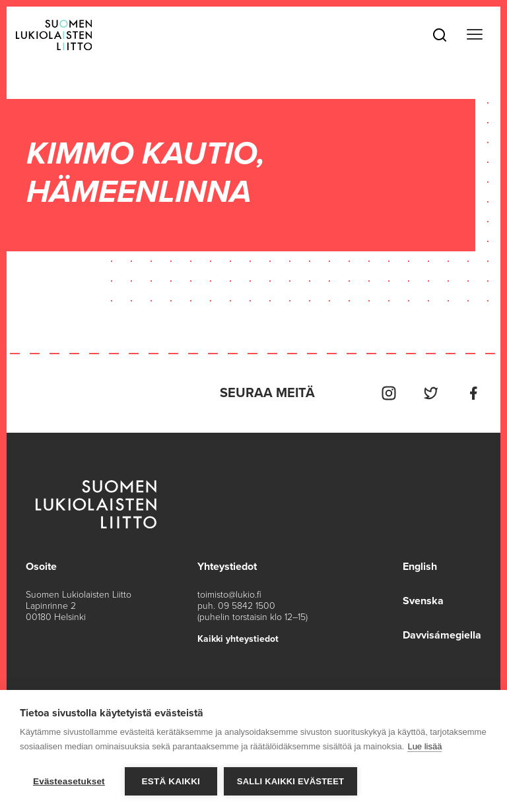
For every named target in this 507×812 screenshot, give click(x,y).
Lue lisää (424, 746)
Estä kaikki (171, 781)
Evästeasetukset (69, 781)
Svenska (423, 601)
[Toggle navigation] (475, 35)
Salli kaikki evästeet (290, 781)
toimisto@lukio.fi (229, 595)
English (420, 567)
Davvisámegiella (442, 635)
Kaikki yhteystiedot (238, 639)
